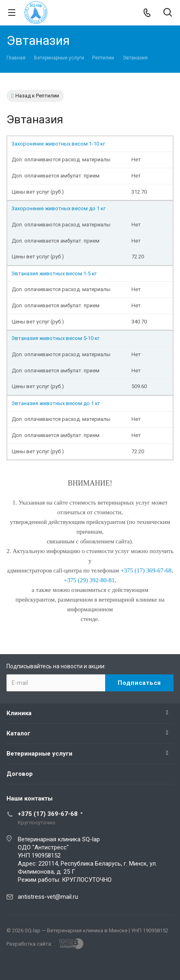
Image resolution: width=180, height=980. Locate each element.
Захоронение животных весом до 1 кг (58, 208)
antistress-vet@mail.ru (48, 897)
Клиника (19, 713)
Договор (20, 774)
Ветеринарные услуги (39, 754)
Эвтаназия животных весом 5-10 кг (55, 338)
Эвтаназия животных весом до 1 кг (56, 403)
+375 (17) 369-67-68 (48, 814)
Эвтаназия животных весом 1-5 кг (54, 274)
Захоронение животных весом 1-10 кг (58, 144)
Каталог (18, 733)
